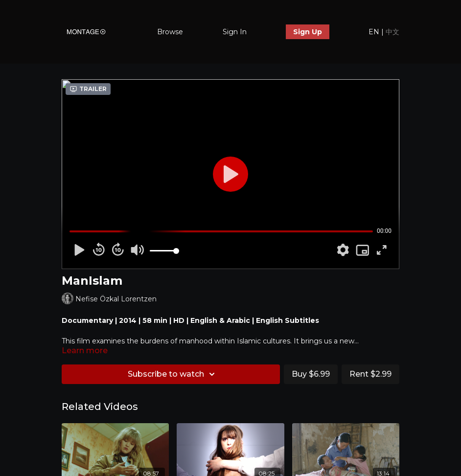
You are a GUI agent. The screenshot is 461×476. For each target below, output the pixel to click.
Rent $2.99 (370, 374)
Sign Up (308, 32)
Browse (170, 32)
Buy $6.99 (311, 374)
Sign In (235, 32)
